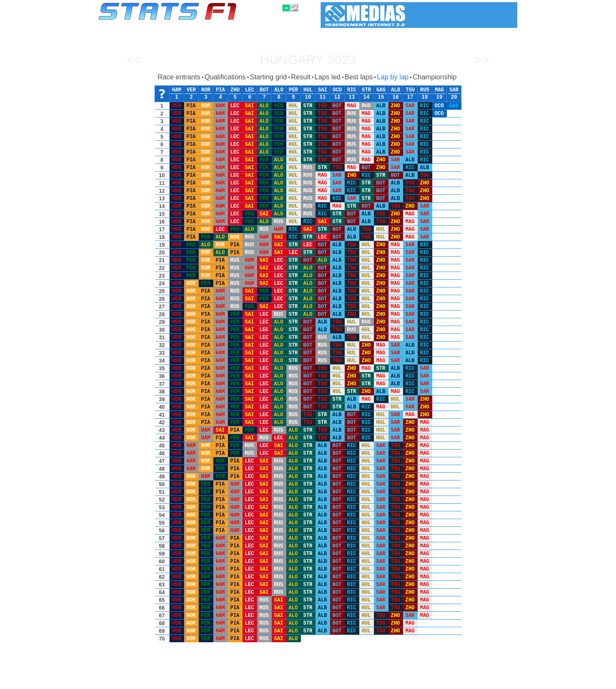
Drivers (230, 681)
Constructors (266, 681)
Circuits (387, 681)
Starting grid (268, 77)
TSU (410, 90)
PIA (221, 90)
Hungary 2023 (308, 59)
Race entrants (179, 77)
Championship (434, 77)
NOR (206, 90)
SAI (323, 90)
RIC (352, 90)
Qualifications (225, 77)
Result (301, 77)
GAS (381, 90)
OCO (337, 90)
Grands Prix (196, 681)
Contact (500, 681)
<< (134, 59)
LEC (250, 90)
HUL (308, 90)
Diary (414, 681)
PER (294, 90)
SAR (454, 90)
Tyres (331, 681)
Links (438, 681)
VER (191, 90)
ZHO (235, 90)
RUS (425, 90)
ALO (279, 90)
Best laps (359, 77)
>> (482, 59)
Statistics (128, 681)
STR (367, 90)
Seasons (160, 681)
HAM (177, 90)
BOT (264, 90)
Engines (303, 681)
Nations (358, 681)
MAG (440, 90)
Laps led (328, 77)
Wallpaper (468, 681)
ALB (396, 90)
